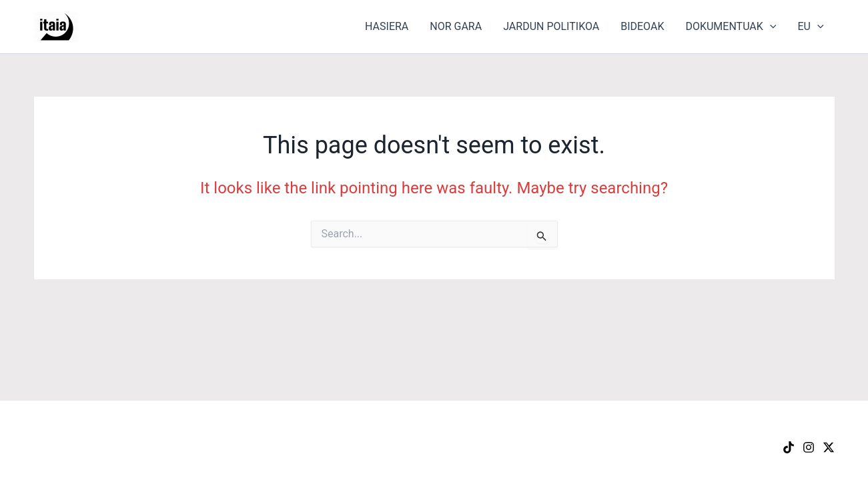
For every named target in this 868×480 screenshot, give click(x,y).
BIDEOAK (642, 26)
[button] (770, 27)
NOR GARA (456, 26)
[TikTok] (789, 447)
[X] (829, 447)
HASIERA (387, 26)
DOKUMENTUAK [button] (731, 27)
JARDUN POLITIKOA (551, 26)
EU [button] (810, 27)
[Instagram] (809, 447)
